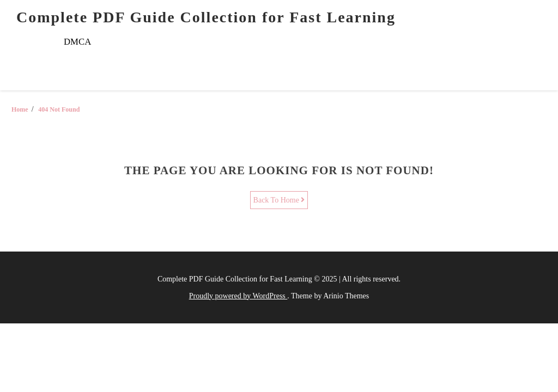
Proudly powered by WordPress (238, 296)
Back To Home (279, 200)
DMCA (77, 42)
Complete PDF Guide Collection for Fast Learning (206, 17)
